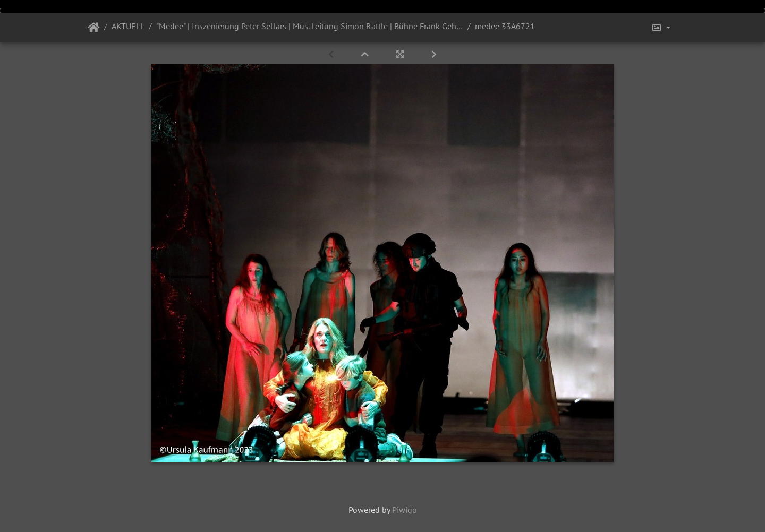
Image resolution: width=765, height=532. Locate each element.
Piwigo (405, 510)
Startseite (94, 28)
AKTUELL (128, 26)
